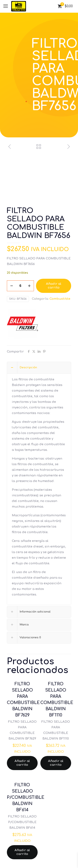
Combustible (60, 299)
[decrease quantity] (12, 286)
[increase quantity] (29, 286)
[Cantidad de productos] (20, 286)
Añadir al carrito (54, 286)
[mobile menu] (6, 6)
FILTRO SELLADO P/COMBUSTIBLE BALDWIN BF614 (26, 797)
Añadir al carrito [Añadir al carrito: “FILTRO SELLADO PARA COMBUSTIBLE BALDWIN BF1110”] (56, 763)
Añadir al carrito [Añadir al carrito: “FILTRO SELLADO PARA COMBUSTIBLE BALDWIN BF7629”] (22, 763)
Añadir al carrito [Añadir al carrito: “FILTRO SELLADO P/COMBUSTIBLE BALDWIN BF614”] (22, 852)
